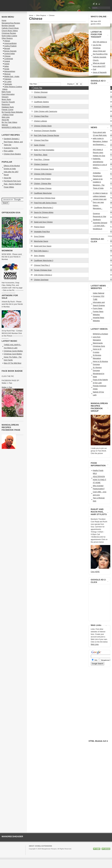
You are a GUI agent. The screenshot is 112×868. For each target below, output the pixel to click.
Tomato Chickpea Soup (43, 270)
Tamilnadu (8, 84)
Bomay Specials (10, 51)
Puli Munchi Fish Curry (12, 181)
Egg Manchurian (40, 97)
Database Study (8, 107)
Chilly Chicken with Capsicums (46, 111)
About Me (5, 120)
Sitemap (5, 125)
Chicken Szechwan (41, 280)
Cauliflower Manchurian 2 (44, 208)
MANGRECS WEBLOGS (11, 127)
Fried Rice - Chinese (42, 160)
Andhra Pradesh (10, 46)
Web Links (6, 117)
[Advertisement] (62, 291)
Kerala (7, 69)
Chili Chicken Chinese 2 (43, 275)
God (94, 69)
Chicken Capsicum (41, 164)
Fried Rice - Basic (41, 155)
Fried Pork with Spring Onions (45, 203)
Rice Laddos (9, 151)
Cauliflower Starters (41, 102)
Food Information (8, 94)
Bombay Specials (8, 26)
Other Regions (41, 15)
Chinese (7, 56)
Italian (7, 66)
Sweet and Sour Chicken (43, 222)
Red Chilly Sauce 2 (41, 217)
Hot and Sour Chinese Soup (45, 198)
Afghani (7, 41)
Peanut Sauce (39, 227)
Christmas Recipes (9, 33)
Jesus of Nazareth (100, 72)
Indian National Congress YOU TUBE (99, 296)
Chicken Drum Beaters (12, 154)
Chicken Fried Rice (41, 116)
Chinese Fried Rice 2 (42, 265)
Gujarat (7, 61)
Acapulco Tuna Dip (11, 148)
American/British (10, 43)
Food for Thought (8, 102)
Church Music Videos (10, 31)
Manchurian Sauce (41, 241)
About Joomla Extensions (40, 846)
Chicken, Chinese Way (43, 184)
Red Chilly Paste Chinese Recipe (47, 135)
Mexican (7, 74)
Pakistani (8, 79)
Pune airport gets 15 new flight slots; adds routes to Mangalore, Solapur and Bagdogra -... (100, 138)
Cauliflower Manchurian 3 (44, 260)
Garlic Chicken (40, 145)
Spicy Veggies (39, 256)
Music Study (6, 99)
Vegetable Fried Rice (42, 232)
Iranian (7, 64)
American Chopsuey (42, 107)
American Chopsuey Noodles (45, 131)
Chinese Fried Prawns (42, 179)
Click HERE (95, 572)
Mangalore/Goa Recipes (11, 23)
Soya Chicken (39, 236)
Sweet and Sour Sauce (43, 246)
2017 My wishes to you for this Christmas (100, 45)
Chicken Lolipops (40, 121)
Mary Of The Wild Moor (13, 363)
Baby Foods (6, 92)
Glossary (5, 97)
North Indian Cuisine (9, 36)
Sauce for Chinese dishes (44, 212)
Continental (9, 59)
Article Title (38, 88)
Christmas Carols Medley (13, 351)
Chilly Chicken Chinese (43, 188)
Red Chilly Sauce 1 (41, 251)
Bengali (7, 49)
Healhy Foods (98, 470)
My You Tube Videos (9, 122)
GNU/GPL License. (67, 851)
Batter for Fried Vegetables (44, 150)
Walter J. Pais (7, 387)
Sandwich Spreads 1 (12, 139)
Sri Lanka (8, 82)
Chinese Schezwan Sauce (44, 169)
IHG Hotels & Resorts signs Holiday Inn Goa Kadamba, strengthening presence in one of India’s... (100, 159)
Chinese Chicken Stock (43, 126)
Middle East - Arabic (12, 77)
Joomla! (32, 851)
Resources (6, 105)
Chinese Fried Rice (41, 140)
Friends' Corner (8, 110)
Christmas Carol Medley (13, 354)
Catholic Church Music (10, 28)
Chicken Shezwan (41, 92)
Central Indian (10, 54)
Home (31, 15)
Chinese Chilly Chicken (43, 174)
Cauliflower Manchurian (43, 193)
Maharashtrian (10, 71)
